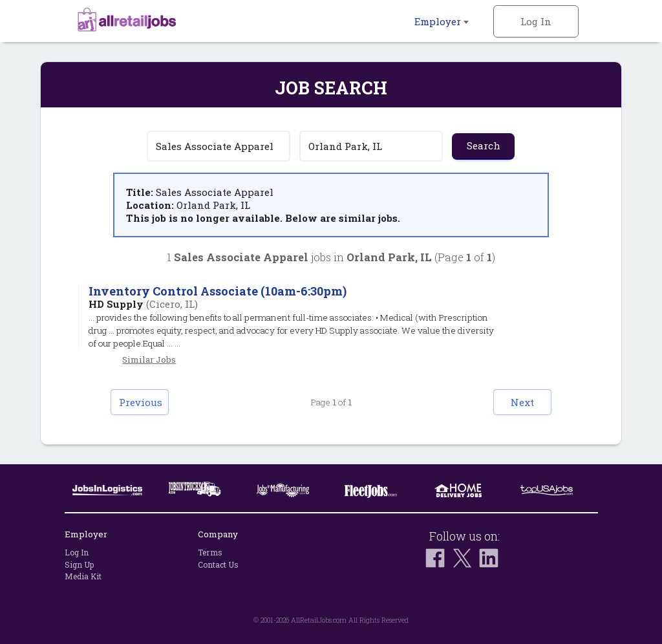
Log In (536, 21)
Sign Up (79, 564)
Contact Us (218, 564)
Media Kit (83, 576)
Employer (442, 21)
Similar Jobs (149, 360)
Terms (210, 552)
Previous (141, 402)
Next (522, 402)
